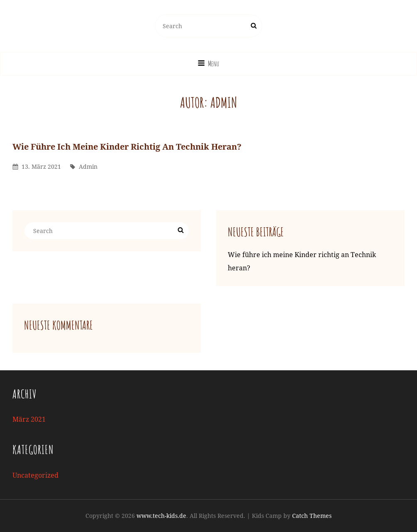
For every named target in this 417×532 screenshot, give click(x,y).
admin (88, 166)
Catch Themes (312, 516)
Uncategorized (35, 475)
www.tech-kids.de (161, 516)
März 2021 (29, 419)
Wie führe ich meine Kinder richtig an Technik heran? (127, 147)
